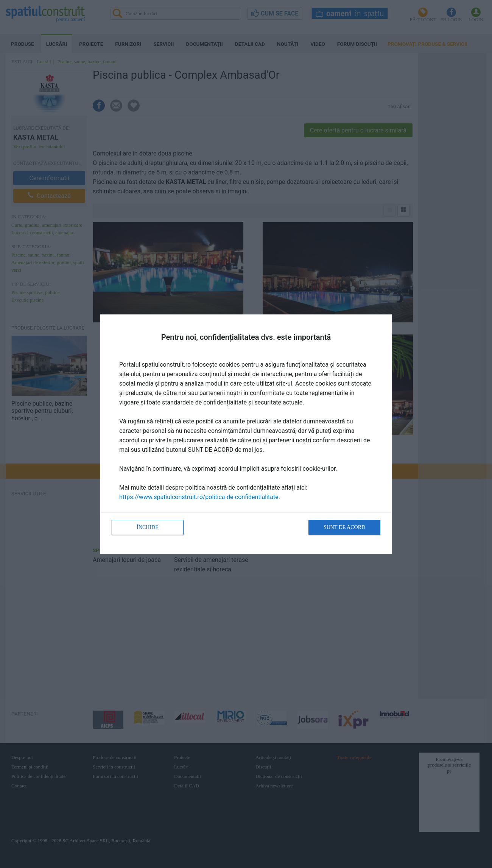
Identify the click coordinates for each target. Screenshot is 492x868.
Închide (148, 527)
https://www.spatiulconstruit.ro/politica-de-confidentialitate (199, 497)
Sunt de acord (344, 527)
